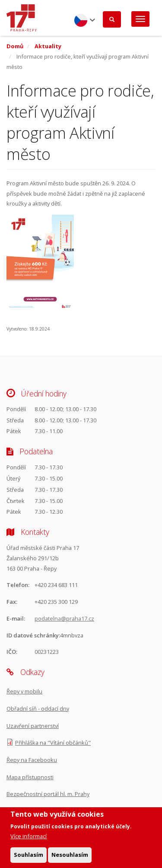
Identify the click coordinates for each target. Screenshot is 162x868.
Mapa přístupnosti (30, 777)
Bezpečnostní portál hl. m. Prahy (48, 794)
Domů (15, 46)
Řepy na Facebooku (32, 760)
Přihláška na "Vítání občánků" (53, 743)
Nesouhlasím (70, 859)
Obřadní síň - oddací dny (38, 709)
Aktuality (48, 46)
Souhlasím (29, 859)
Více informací (29, 840)
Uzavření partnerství (33, 726)
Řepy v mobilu (24, 691)
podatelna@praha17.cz (64, 618)
